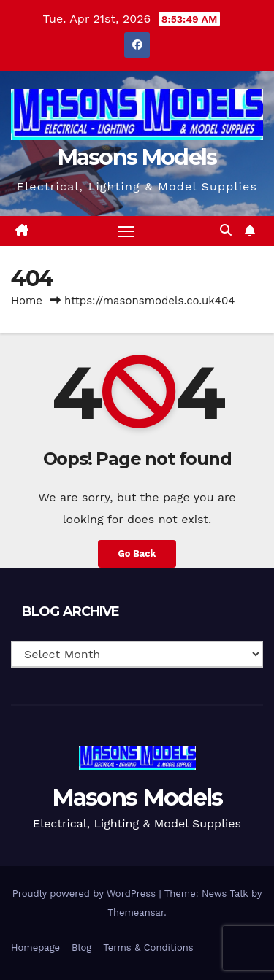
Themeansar (136, 913)
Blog (81, 948)
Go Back (137, 553)
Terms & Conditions (148, 948)
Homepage (35, 948)
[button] (226, 230)
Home (27, 301)
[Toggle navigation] (126, 231)
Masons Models (137, 157)
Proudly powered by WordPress (86, 894)
